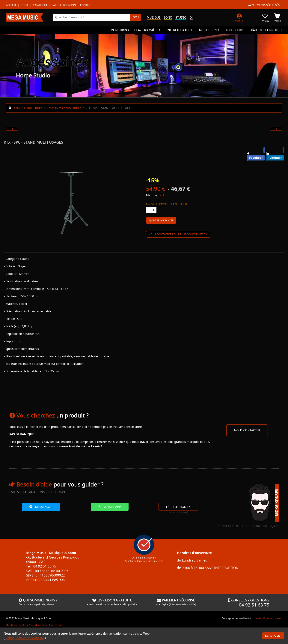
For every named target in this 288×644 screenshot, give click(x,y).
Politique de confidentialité (25, 638)
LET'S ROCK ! (273, 636)
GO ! (136, 17)
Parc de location (64, 5)
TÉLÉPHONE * (178, 507)
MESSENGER (41, 507)
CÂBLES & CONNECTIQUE (268, 30)
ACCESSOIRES (236, 30)
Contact (86, 5)
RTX (162, 195)
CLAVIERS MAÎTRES (148, 30)
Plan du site (56, 625)
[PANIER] (277, 17)
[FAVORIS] (265, 17)
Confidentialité (38, 625)
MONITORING (120, 30)
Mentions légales (16, 625)
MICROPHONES (210, 30)
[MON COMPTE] (239, 17)
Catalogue (40, 5)
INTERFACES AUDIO (180, 30)
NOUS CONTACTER (247, 430)
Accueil (11, 5)
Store (25, 5)
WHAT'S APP (110, 507)
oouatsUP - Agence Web (268, 618)
